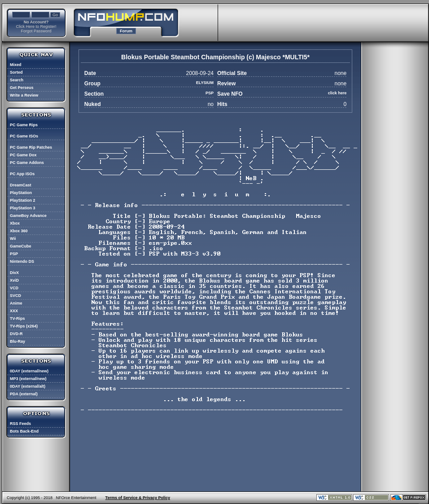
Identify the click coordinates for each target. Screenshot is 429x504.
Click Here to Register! (36, 27)
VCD (14, 288)
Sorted (16, 72)
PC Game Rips (24, 125)
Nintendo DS (22, 261)
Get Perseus (22, 88)
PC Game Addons (27, 163)
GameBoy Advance (28, 216)
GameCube (21, 246)
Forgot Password (36, 31)
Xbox (15, 223)
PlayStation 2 (23, 200)
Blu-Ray (18, 341)
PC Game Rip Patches (31, 147)
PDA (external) (24, 394)
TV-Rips (18, 318)
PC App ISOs (22, 174)
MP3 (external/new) (28, 379)
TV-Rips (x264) (24, 326)
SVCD (15, 296)
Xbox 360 (19, 231)
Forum (126, 31)
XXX (14, 311)
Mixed (16, 65)
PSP (14, 254)
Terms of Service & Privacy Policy (138, 498)
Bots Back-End (24, 431)
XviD (14, 280)
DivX (14, 273)
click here (337, 93)
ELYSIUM (205, 83)
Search (17, 80)
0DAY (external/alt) (28, 386)
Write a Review (24, 95)
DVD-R (16, 334)
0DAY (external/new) (29, 371)
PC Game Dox (23, 155)
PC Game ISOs (24, 136)
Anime (16, 303)
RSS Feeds (20, 424)
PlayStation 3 (23, 208)
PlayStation (21, 193)
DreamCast (21, 185)
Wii (13, 239)
